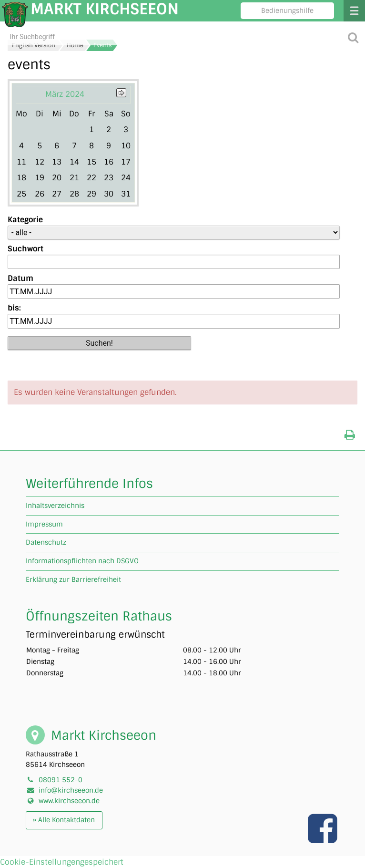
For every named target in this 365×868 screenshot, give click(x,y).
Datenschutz (46, 542)
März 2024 (65, 94)
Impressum (44, 524)
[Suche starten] (353, 37)
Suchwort (25, 249)
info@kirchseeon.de (71, 790)
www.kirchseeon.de (69, 801)
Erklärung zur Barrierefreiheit (73, 579)
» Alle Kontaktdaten (64, 820)
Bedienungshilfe (287, 10)
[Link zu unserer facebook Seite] (324, 838)
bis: (14, 308)
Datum (20, 278)
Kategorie (25, 220)
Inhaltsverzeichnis (55, 506)
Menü (354, 11)
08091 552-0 (61, 780)
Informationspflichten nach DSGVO (82, 561)
